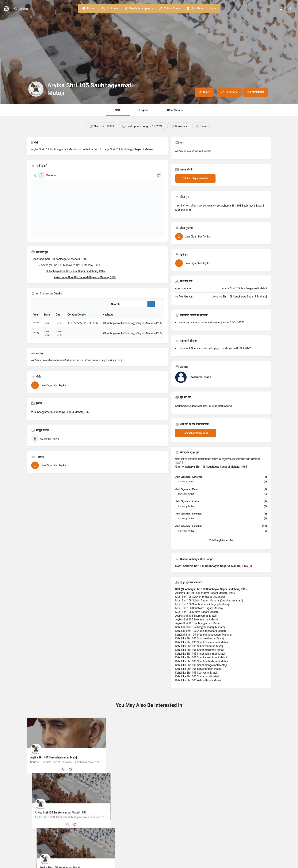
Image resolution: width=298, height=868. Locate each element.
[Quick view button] (63, 770)
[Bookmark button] (70, 770)
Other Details (175, 110)
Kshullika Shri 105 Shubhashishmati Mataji (200, 654)
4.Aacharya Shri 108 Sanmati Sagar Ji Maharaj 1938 (85, 277)
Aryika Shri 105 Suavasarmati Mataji (197, 619)
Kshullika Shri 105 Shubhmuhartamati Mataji (202, 661)
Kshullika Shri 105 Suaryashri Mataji (196, 673)
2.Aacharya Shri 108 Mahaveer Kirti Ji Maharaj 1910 (69, 265)
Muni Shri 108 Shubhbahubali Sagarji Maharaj (202, 604)
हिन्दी (118, 110)
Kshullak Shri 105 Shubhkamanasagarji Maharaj (203, 635)
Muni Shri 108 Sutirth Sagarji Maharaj (197, 612)
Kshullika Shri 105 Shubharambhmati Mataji (201, 657)
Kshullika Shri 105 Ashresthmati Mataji (198, 680)
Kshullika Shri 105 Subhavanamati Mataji (199, 646)
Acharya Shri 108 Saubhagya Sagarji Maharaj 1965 (205, 593)
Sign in (288, 9)
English (144, 110)
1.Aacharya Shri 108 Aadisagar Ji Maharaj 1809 (59, 259)
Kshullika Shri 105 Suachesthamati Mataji (200, 638)
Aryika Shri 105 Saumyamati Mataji (196, 616)
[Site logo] (7, 8)
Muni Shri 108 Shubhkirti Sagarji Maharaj (199, 608)
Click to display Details (195, 178)
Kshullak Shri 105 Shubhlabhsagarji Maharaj (201, 631)
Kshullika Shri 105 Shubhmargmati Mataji (200, 650)
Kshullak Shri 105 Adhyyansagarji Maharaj (200, 627)
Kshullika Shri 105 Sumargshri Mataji (197, 676)
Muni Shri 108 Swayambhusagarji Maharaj (200, 597)
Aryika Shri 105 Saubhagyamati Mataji (198, 623)
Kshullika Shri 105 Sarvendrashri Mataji (198, 669)
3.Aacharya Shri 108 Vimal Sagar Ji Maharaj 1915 (76, 271)
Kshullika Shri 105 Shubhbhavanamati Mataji (202, 642)
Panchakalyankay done (196, 433)
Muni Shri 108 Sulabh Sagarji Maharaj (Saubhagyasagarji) (209, 600)
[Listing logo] (36, 89)
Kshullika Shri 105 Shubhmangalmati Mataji (201, 665)
